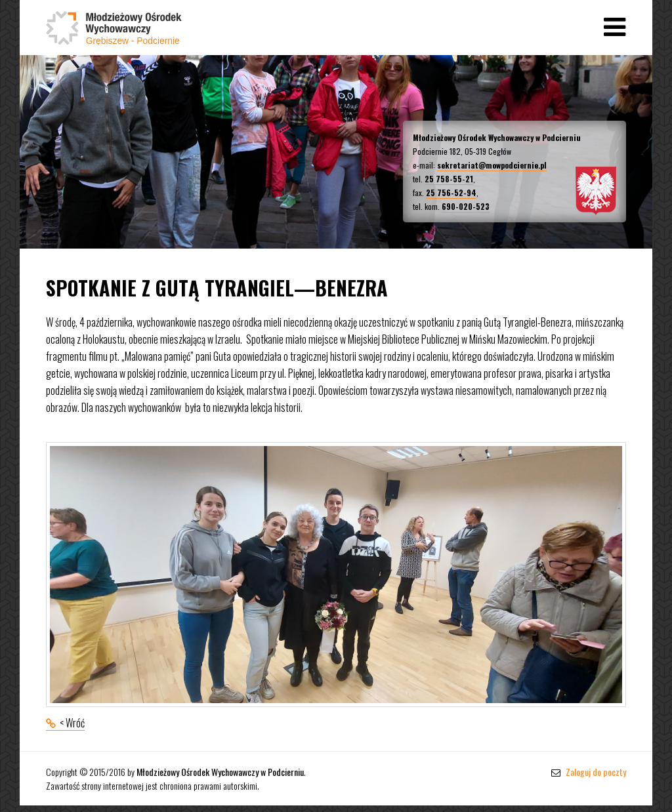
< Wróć (72, 723)
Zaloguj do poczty (589, 772)
